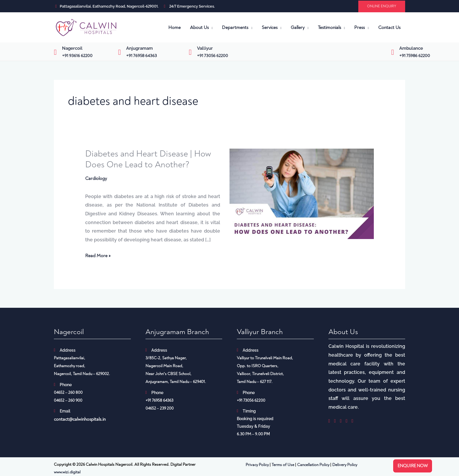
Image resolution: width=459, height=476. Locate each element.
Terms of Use (283, 465)
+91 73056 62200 (213, 56)
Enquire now (413, 466)
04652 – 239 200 (160, 408)
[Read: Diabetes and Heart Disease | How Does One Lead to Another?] (302, 193)
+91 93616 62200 (77, 56)
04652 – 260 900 (68, 400)
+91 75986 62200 (415, 56)
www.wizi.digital (67, 472)
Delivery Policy (345, 465)
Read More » (98, 255)
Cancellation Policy (313, 465)
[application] (211, 28)
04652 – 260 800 (68, 392)
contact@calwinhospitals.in (80, 419)
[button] (382, 6)
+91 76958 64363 (142, 56)
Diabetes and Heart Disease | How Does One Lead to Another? (148, 159)
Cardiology (96, 178)
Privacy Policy (257, 465)
